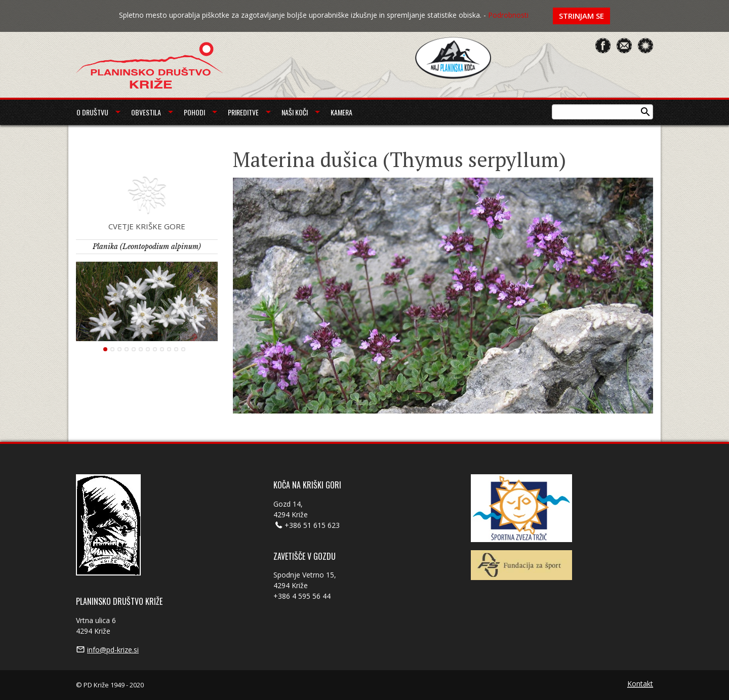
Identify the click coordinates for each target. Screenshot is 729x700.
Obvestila (146, 112)
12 (183, 349)
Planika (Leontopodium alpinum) (147, 246)
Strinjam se (581, 16)
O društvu (92, 112)
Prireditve (243, 112)
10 (169, 349)
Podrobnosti (508, 15)
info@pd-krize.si (113, 650)
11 (176, 349)
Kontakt (640, 684)
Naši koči (295, 112)
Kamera (341, 112)
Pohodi (194, 112)
